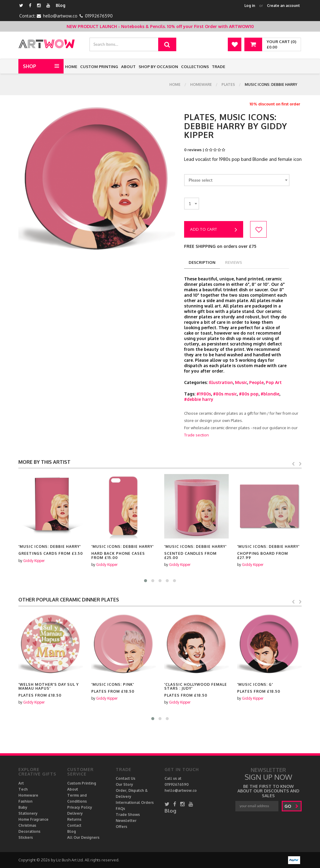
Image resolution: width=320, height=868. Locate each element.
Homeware (201, 84)
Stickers (26, 837)
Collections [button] (195, 67)
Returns (74, 819)
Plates (228, 84)
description (202, 262)
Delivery (75, 813)
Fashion (25, 801)
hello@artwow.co (60, 16)
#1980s (204, 394)
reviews (234, 262)
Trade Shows (128, 815)
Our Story (124, 784)
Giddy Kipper (34, 561)
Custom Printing (99, 67)
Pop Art (274, 382)
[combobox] (237, 180)
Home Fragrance (33, 819)
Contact (74, 825)
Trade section (196, 435)
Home (71, 67)
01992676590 (99, 16)
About (128, 67)
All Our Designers (83, 837)
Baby (23, 807)
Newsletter (126, 821)
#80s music (225, 394)
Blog (61, 5)
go (292, 806)
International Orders (135, 802)
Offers (121, 827)
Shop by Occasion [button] (158, 67)
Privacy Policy (80, 807)
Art (21, 783)
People (256, 382)
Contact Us (125, 778)
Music (241, 382)
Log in (250, 6)
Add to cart (214, 230)
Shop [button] (30, 66)
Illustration (221, 382)
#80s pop (249, 394)
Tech (23, 789)
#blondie (270, 394)
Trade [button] (218, 67)
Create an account (283, 6)
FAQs (120, 809)
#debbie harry (199, 399)
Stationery (28, 813)
